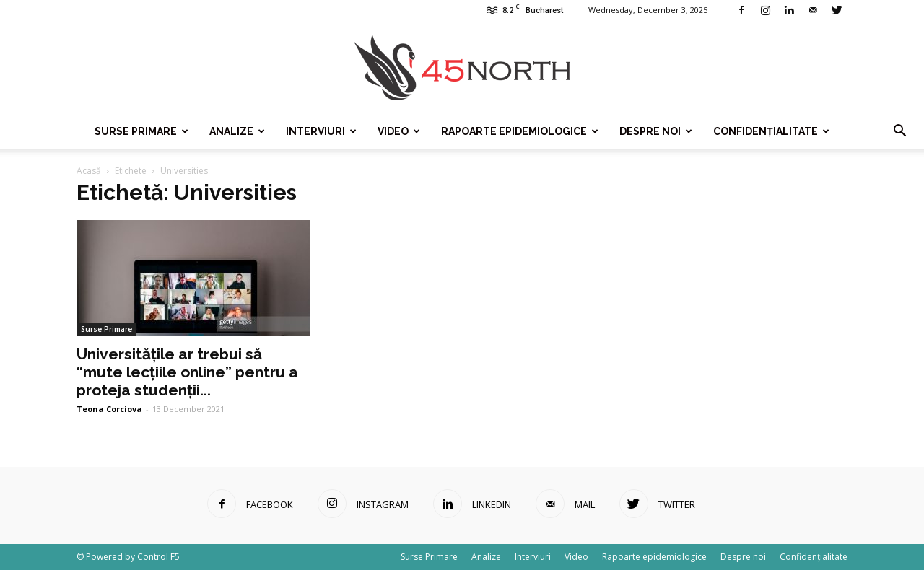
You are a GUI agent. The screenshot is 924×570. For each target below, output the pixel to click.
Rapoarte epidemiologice (520, 131)
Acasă (89, 171)
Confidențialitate (771, 131)
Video (399, 131)
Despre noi (656, 131)
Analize (237, 131)
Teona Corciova (109, 409)
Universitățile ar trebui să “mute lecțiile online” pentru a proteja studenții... (187, 372)
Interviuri (321, 131)
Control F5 (158, 557)
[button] (899, 131)
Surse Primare (141, 131)
